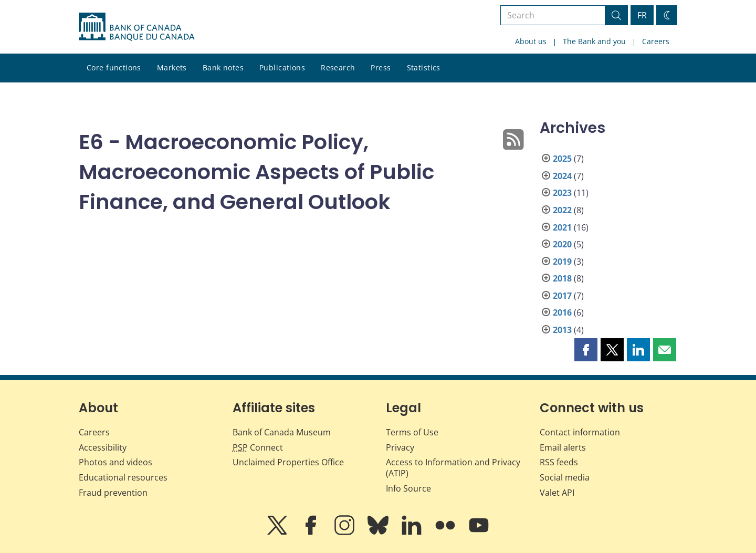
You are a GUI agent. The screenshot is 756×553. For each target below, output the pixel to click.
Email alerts (563, 447)
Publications (282, 67)
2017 (562, 296)
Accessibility (103, 447)
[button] (586, 350)
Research (338, 67)
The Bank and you (594, 41)
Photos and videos (115, 462)
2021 (562, 227)
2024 (562, 176)
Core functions (114, 67)
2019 (562, 262)
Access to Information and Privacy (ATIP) (453, 468)
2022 (562, 210)
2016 (562, 312)
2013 (562, 330)
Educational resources (123, 477)
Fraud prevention (113, 493)
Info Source (408, 488)
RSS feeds (559, 462)
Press (381, 67)
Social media (565, 477)
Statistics (424, 67)
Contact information (580, 432)
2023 (562, 193)
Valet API (557, 493)
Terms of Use (412, 432)
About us (531, 41)
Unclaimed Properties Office (288, 462)
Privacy (400, 447)
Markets (172, 67)
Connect (258, 447)
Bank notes (223, 67)
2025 (562, 159)
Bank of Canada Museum (282, 432)
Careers (656, 41)
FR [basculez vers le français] (642, 15)
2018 (562, 278)
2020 (562, 244)
